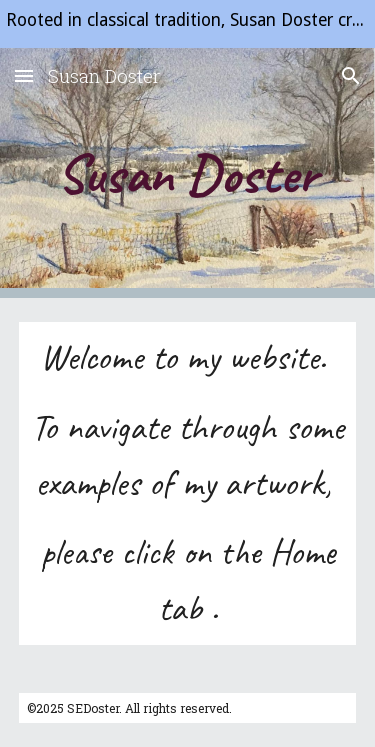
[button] (24, 75)
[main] (188, 172)
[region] (187, 24)
